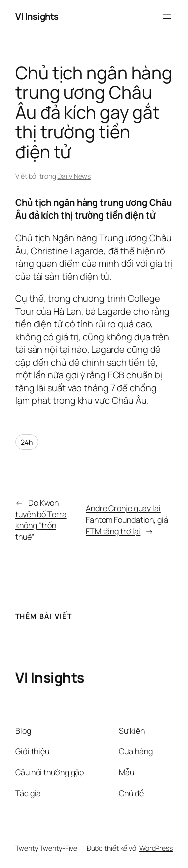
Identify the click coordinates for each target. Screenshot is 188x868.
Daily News (74, 176)
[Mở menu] (167, 17)
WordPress (156, 848)
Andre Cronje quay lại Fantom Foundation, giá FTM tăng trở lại (127, 519)
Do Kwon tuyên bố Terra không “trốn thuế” (41, 520)
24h (27, 442)
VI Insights (37, 16)
